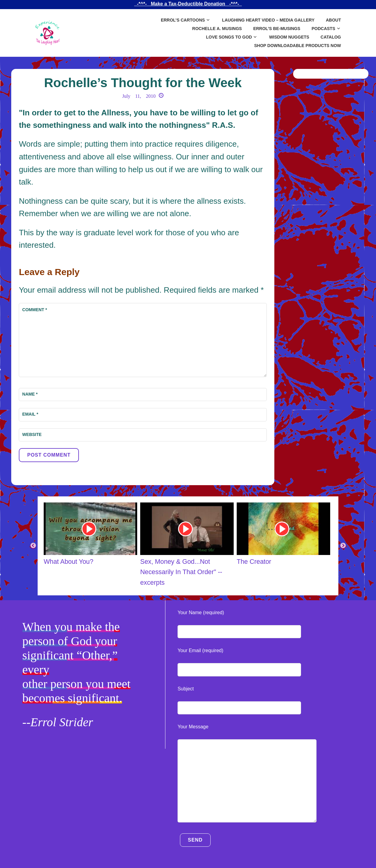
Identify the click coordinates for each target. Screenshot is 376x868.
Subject (186, 689)
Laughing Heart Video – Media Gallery (268, 20)
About (334, 20)
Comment (35, 310)
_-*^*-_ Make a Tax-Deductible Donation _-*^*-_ (188, 4)
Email (30, 414)
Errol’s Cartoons (183, 20)
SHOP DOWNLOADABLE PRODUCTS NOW (298, 46)
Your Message (193, 727)
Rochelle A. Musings (217, 29)
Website (32, 434)
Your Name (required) (201, 613)
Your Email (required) (200, 650)
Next (343, 546)
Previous (33, 546)
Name (30, 394)
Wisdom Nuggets (289, 37)
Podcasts (323, 29)
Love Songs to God (229, 37)
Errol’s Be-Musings (277, 29)
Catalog (331, 37)
